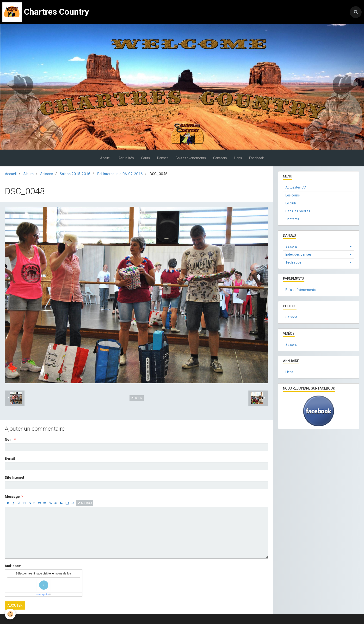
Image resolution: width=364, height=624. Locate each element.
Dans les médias (298, 211)
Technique (293, 262)
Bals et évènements (191, 158)
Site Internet (15, 478)
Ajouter (15, 605)
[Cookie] (10, 614)
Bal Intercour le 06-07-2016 (120, 174)
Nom (9, 440)
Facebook (256, 158)
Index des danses (299, 254)
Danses (163, 158)
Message (12, 497)
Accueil (106, 158)
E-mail (10, 459)
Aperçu (84, 503)
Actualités (126, 158)
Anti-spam (13, 566)
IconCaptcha (43, 594)
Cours (145, 158)
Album (28, 174)
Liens (238, 158)
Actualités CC (296, 187)
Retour (137, 398)
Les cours (293, 195)
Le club (291, 203)
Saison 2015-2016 (75, 174)
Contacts (220, 158)
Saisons (47, 174)
